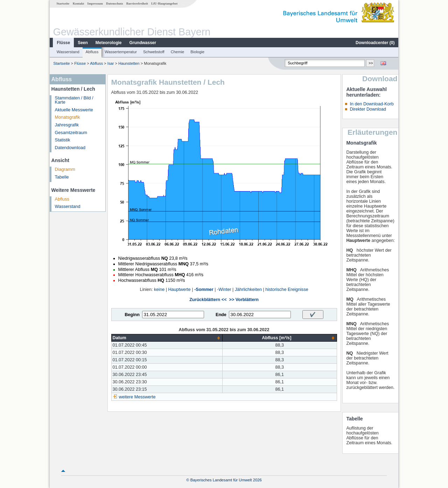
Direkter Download (368, 109)
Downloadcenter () (375, 43)
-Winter (224, 290)
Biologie (197, 52)
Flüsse (63, 43)
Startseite (63, 4)
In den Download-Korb (372, 104)
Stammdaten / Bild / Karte (74, 100)
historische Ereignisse (287, 290)
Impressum (95, 4)
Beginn (132, 315)
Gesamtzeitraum (71, 133)
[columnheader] (167, 338)
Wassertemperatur (121, 52)
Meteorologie (109, 43)
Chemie (178, 52)
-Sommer (204, 290)
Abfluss (92, 52)
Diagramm (65, 169)
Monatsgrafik (68, 117)
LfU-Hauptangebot (164, 4)
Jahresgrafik (67, 125)
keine (159, 290)
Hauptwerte (179, 290)
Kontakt (79, 4)
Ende (221, 315)
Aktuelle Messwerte (74, 110)
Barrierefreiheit (137, 4)
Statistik (63, 140)
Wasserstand (68, 52)
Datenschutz (115, 4)
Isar (111, 63)
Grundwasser (143, 43)
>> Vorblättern (244, 300)
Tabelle (62, 177)
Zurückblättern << (208, 300)
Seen (83, 43)
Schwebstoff (154, 52)
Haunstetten (129, 63)
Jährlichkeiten (248, 290)
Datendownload (70, 148)
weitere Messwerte (137, 397)
